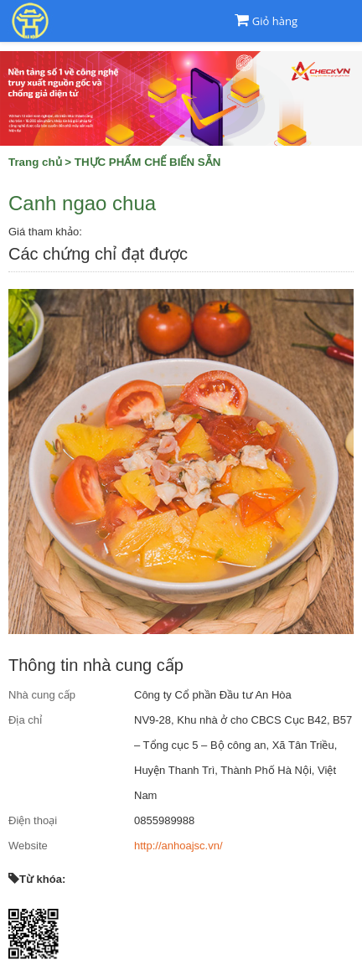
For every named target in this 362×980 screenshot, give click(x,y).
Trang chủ (35, 162)
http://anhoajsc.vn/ (178, 846)
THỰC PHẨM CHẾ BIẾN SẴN (148, 162)
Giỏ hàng (275, 21)
